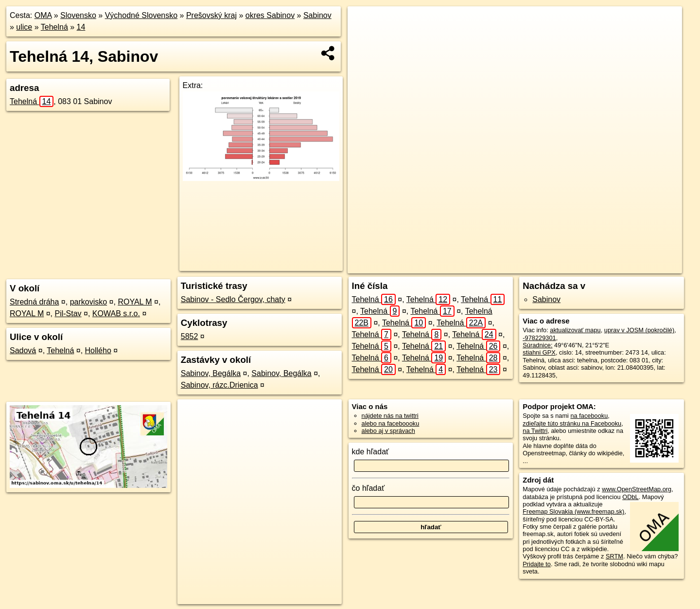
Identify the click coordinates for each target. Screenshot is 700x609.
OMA (43, 15)
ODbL (630, 497)
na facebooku (589, 416)
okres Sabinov (270, 15)
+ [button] (364, 23)
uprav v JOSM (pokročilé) (639, 330)
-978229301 (539, 338)
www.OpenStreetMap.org (637, 489)
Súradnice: (537, 345)
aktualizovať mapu (575, 330)
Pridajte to (537, 564)
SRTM (614, 556)
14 (81, 27)
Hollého (98, 350)
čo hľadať (368, 488)
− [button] (364, 38)
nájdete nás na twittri (390, 416)
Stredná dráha (34, 302)
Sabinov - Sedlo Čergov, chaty (233, 299)
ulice (24, 27)
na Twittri (535, 431)
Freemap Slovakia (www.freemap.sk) (573, 511)
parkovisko (88, 302)
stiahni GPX (539, 352)
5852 (190, 336)
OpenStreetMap (507, 266)
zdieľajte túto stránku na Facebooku (572, 423)
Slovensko (78, 15)
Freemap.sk (557, 266)
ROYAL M (135, 302)
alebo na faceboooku (391, 423)
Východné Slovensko (141, 15)
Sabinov (317, 15)
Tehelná (54, 27)
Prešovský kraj (211, 15)
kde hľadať (371, 452)
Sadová (23, 350)
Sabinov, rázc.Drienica (219, 385)
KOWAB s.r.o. (116, 313)
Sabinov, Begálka (211, 373)
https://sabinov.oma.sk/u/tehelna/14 (634, 266)
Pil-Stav (68, 313)
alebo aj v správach (388, 431)
